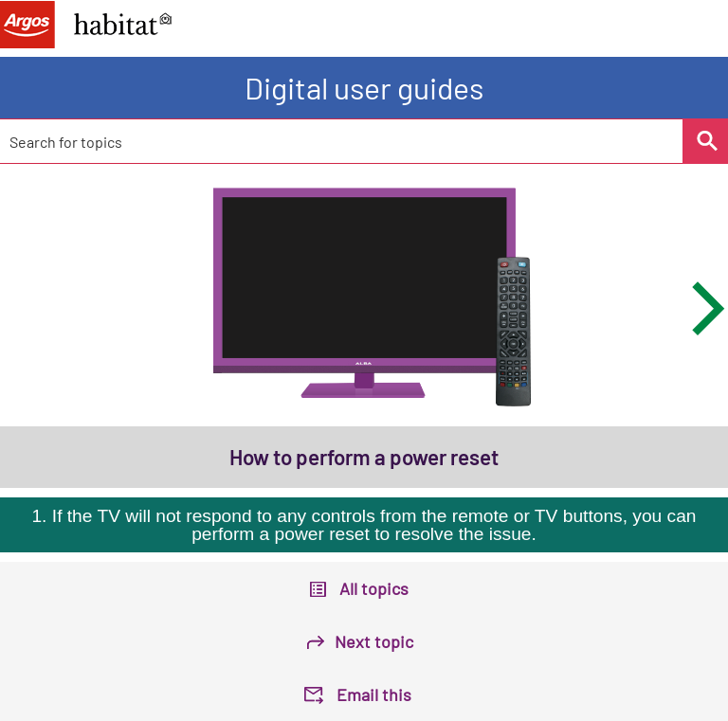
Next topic (374, 641)
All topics (374, 588)
